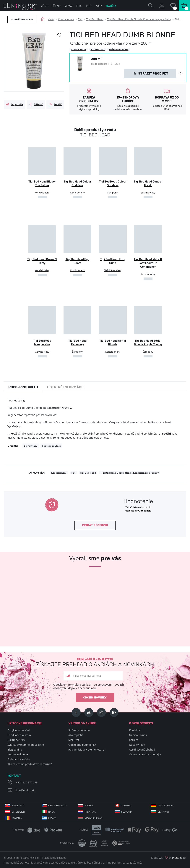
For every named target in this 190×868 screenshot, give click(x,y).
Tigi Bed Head (95, 19)
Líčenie (56, 6)
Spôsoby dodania (79, 730)
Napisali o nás (138, 735)
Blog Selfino (15, 750)
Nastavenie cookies (54, 858)
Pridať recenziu (95, 525)
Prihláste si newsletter (95, 663)
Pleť (89, 6)
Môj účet (74, 740)
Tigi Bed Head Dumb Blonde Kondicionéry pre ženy (139, 19)
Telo (79, 6)
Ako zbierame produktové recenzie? (30, 764)
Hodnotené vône (18, 754)
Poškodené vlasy (52, 446)
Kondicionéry (66, 19)
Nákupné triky (16, 740)
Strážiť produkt (150, 74)
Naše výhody (137, 745)
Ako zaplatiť (76, 735)
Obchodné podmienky (82, 745)
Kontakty (134, 730)
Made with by (169, 858)
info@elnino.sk (25, 790)
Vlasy (51, 19)
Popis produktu (23, 387)
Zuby (99, 6)
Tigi (80, 19)
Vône (44, 6)
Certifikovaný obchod (142, 750)
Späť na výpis (24, 20)
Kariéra (134, 740)
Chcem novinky (95, 698)
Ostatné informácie (66, 387)
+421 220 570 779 (27, 782)
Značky (111, 6)
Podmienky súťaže (19, 759)
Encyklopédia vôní (19, 730)
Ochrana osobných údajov (145, 754)
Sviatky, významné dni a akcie (26, 745)
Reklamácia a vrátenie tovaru (86, 750)
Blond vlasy (31, 446)
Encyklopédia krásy (19, 735)
